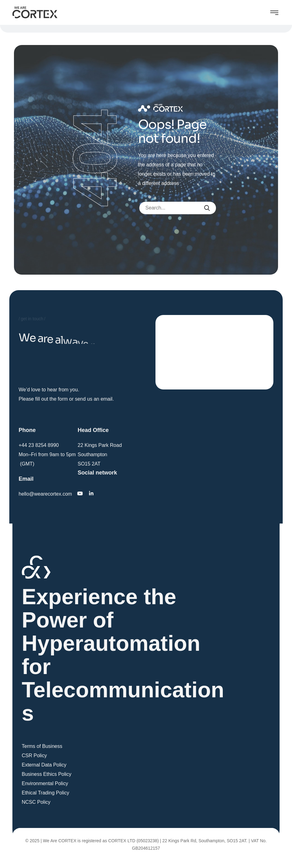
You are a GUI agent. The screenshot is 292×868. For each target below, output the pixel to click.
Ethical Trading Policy (45, 793)
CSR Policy (34, 756)
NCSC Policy (36, 802)
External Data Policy (44, 765)
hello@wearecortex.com (45, 494)
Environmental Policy (45, 783)
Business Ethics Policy (47, 774)
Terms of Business (42, 746)
